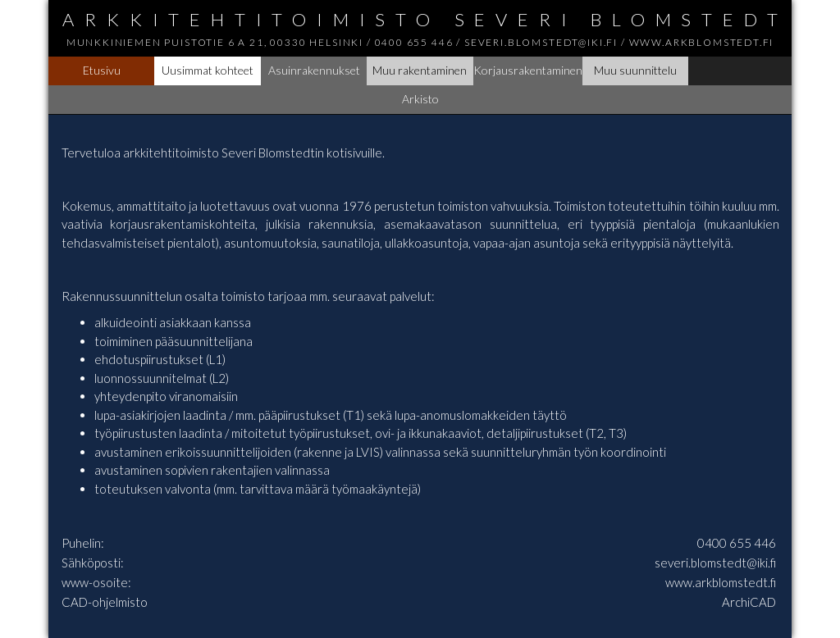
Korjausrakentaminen (528, 70)
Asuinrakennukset (314, 70)
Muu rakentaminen (420, 70)
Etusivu (102, 70)
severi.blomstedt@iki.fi (715, 563)
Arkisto (420, 99)
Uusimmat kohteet (208, 70)
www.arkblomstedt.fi (721, 582)
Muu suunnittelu (635, 70)
